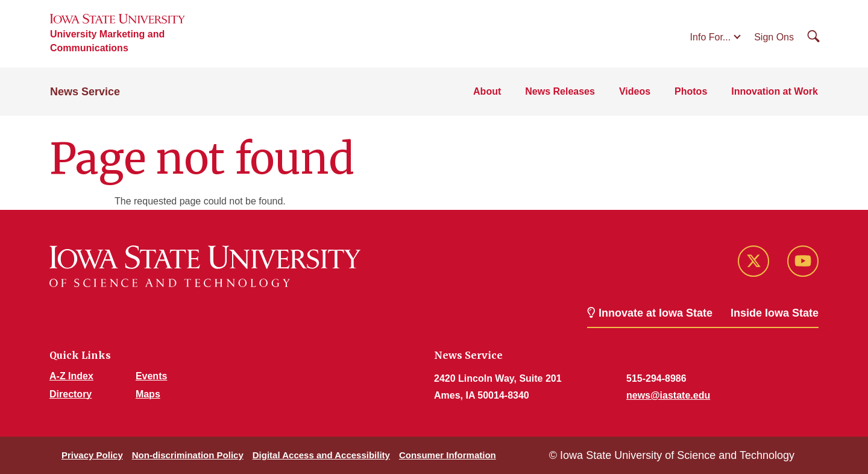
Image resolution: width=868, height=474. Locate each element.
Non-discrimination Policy (188, 455)
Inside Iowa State (775, 313)
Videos (635, 91)
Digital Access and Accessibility (321, 455)
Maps (148, 394)
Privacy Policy (92, 455)
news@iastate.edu (668, 395)
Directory (71, 394)
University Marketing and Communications (107, 41)
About (487, 91)
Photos (691, 91)
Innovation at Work (775, 91)
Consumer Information (448, 455)
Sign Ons (774, 37)
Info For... (711, 37)
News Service (85, 92)
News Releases (560, 91)
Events (151, 376)
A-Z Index (71, 376)
